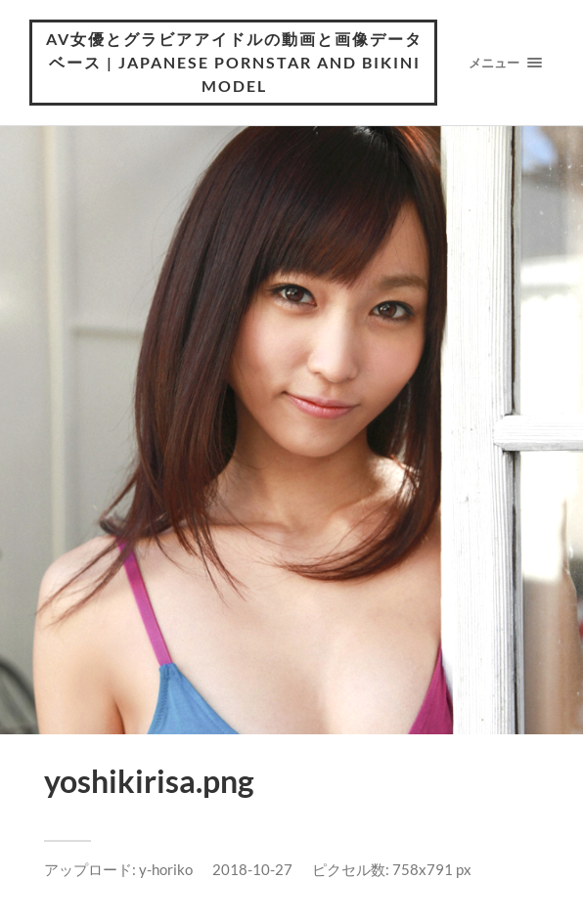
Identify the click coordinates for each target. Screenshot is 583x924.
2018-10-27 (252, 869)
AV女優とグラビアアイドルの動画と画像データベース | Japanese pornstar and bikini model (234, 62)
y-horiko (166, 869)
